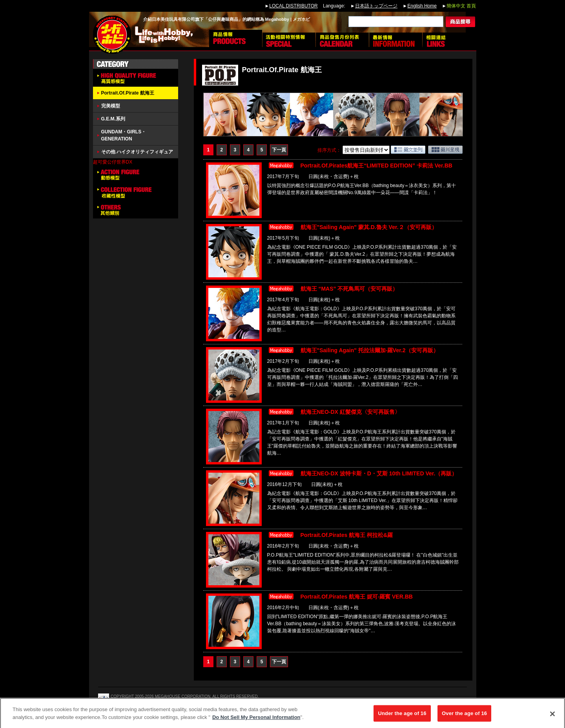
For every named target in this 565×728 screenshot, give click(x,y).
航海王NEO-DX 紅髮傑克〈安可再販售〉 (350, 412)
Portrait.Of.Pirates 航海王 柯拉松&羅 (347, 535)
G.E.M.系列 (113, 119)
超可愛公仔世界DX (113, 162)
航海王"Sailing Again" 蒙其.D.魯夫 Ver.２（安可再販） (369, 227)
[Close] (552, 717)
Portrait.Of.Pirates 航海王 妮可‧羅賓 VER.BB (357, 597)
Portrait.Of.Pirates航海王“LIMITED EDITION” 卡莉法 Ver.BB (376, 166)
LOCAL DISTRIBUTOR (293, 6)
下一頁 (279, 150)
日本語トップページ (376, 6)
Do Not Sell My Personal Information (256, 721)
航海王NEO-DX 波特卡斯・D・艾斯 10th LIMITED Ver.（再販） (379, 473)
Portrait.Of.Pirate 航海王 (128, 93)
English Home (422, 6)
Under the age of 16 (402, 717)
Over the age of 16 (464, 717)
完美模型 (111, 106)
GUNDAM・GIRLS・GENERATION (124, 135)
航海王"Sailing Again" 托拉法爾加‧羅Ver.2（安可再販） (370, 350)
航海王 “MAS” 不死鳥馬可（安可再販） (349, 289)
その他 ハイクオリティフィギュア (137, 152)
